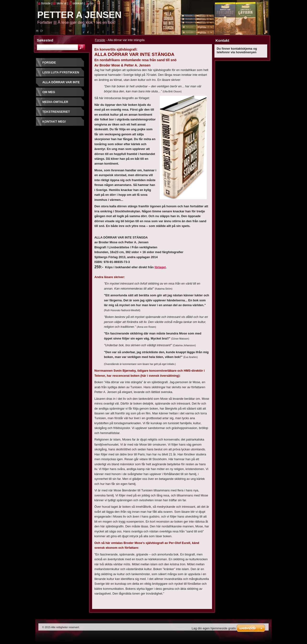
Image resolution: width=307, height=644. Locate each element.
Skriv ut (62, 3)
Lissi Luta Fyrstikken (61, 72)
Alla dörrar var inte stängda (61, 84)
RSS (92, 3)
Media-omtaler (55, 102)
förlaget (160, 267)
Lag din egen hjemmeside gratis (214, 628)
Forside (100, 40)
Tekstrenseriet (56, 112)
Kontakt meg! (54, 122)
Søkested (45, 40)
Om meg (49, 92)
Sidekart (78, 3)
